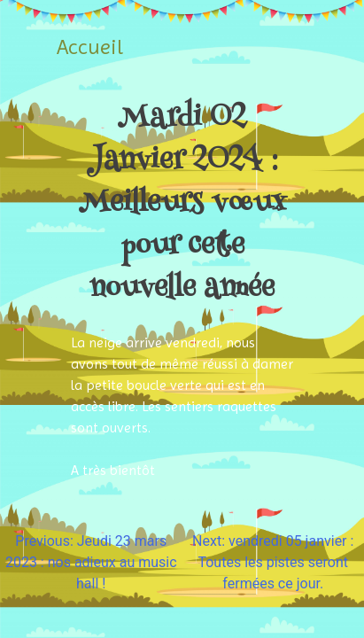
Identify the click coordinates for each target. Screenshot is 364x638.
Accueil (90, 47)
